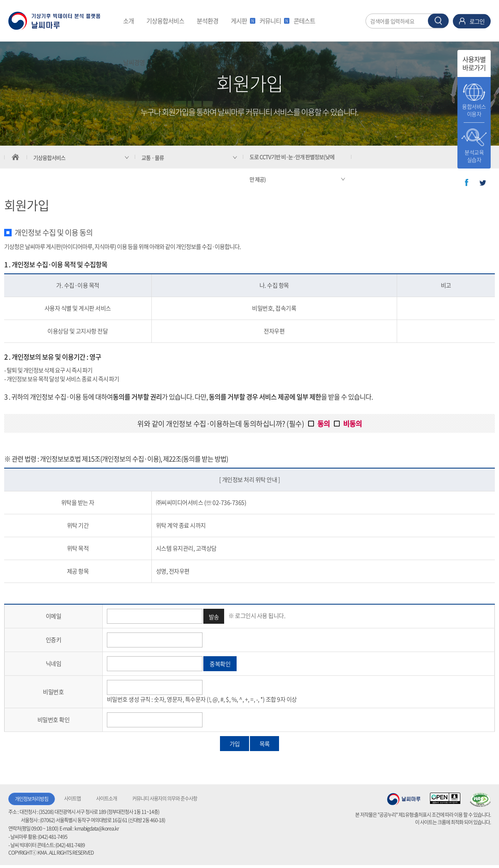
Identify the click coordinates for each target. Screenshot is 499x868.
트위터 (483, 183)
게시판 (242, 21)
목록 (264, 744)
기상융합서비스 (165, 21)
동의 (324, 424)
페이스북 (467, 183)
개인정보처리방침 (32, 799)
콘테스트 (304, 21)
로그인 (477, 21)
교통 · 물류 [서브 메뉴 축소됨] (153, 157)
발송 (214, 617)
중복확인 (220, 664)
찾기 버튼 (438, 21)
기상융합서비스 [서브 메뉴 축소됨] (49, 157)
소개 (128, 21)
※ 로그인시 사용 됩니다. (257, 615)
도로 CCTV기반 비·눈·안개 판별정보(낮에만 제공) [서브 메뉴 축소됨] (292, 168)
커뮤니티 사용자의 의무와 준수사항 (165, 799)
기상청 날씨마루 (404, 799)
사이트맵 (72, 799)
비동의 (352, 424)
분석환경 (208, 21)
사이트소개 (106, 799)
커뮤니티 (273, 21)
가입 (235, 744)
